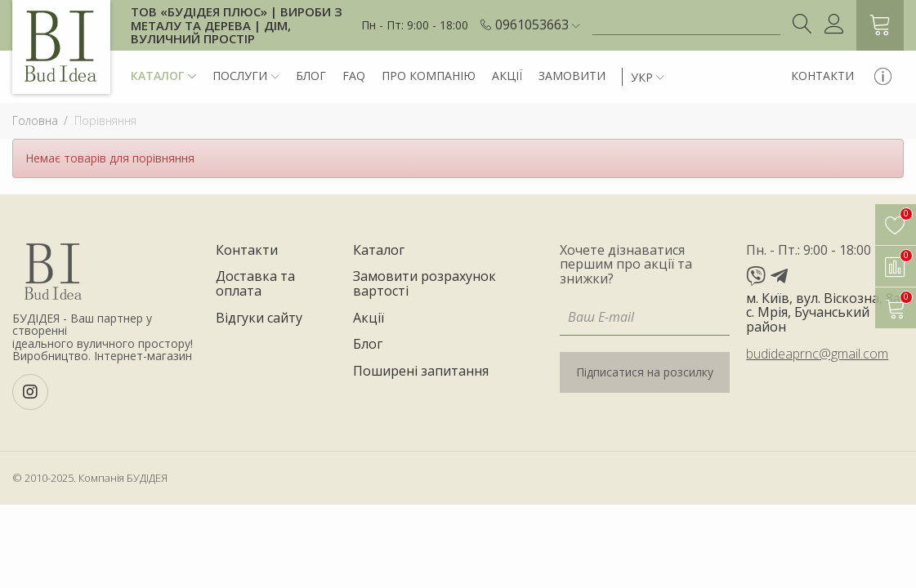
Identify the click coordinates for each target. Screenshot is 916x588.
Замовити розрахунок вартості (424, 284)
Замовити (572, 76)
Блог (311, 76)
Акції (507, 76)
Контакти (822, 76)
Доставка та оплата (255, 284)
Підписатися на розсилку (645, 372)
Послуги (246, 76)
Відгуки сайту (259, 318)
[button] (538, 25)
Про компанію (429, 76)
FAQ (354, 76)
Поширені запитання (421, 372)
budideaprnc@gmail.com (817, 354)
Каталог (163, 76)
